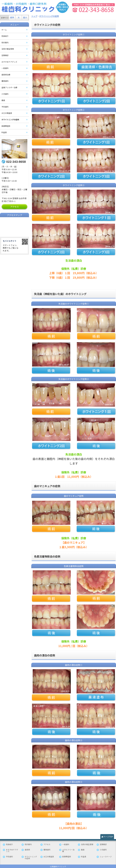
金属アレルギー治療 (9, 87)
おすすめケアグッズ (9, 62)
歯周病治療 (6, 74)
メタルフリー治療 (68, 850)
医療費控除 (6, 126)
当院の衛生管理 (8, 49)
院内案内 (5, 43)
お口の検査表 (7, 113)
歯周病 (27, 849)
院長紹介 (5, 36)
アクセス (14, 206)
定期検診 (5, 55)
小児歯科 (5, 94)
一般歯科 (5, 68)
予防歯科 (5, 107)
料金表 (4, 132)
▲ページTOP (107, 836)
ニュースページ (106, 856)
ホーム (4, 30)
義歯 (3, 100)
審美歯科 (5, 81)
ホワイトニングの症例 (10, 119)
